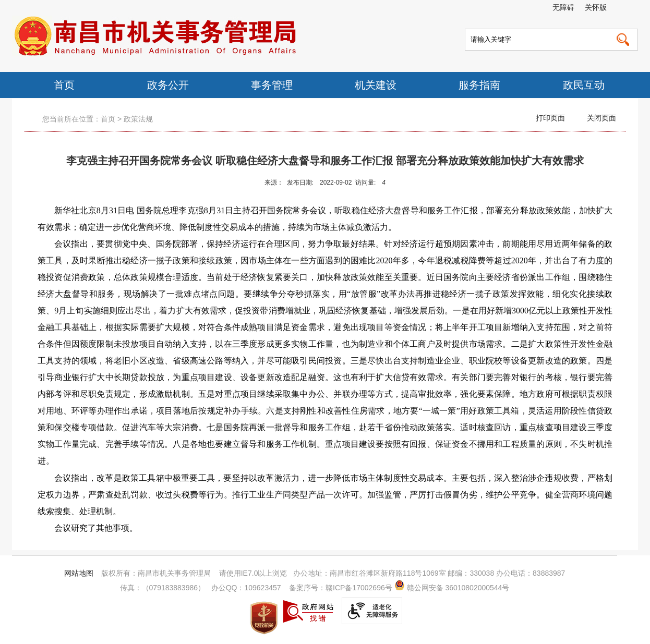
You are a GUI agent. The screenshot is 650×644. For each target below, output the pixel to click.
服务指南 (479, 85)
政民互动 (584, 85)
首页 (64, 85)
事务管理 (272, 85)
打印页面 (550, 118)
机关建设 (376, 85)
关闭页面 (601, 118)
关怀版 (596, 7)
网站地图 (79, 573)
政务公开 (168, 85)
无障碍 (563, 7)
